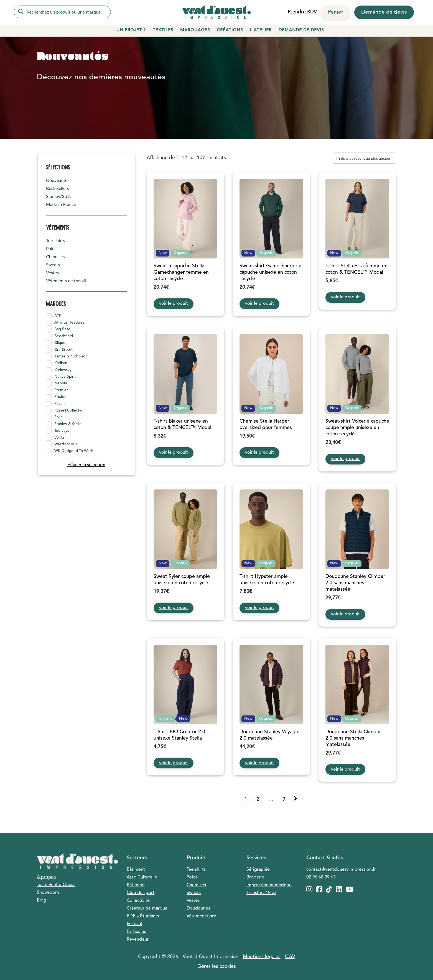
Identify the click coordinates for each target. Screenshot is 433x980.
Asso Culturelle (142, 877)
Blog (42, 900)
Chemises (55, 256)
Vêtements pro (202, 916)
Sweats (53, 264)
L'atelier (261, 30)
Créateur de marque (147, 908)
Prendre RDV (302, 12)
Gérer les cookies (217, 967)
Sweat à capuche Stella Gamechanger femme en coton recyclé (181, 272)
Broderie (255, 877)
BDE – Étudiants (143, 916)
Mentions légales (262, 957)
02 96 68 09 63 (321, 877)
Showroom (48, 893)
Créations (230, 30)
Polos (51, 248)
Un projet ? (131, 30)
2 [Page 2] (258, 799)
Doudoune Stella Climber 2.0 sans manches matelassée (353, 738)
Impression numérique (269, 885)
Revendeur (138, 940)
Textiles (163, 30)
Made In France (61, 204)
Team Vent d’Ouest (56, 885)
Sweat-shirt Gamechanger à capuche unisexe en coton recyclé (270, 272)
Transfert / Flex (261, 893)
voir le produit (174, 304)
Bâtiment (136, 870)
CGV (290, 957)
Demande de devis (384, 12)
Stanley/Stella (59, 196)
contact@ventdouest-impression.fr (341, 870)
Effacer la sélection (86, 465)
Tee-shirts (56, 240)
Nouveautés (58, 180)
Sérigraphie (258, 870)
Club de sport (141, 893)
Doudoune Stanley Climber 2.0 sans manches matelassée (355, 583)
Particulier (137, 932)
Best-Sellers (58, 188)
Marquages (195, 30)
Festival (134, 924)
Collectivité (138, 901)
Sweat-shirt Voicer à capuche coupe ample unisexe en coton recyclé (357, 428)
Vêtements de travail (66, 280)
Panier (336, 12)
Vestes (52, 272)
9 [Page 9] (284, 799)
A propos (46, 877)
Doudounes (198, 908)
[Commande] (364, 158)
